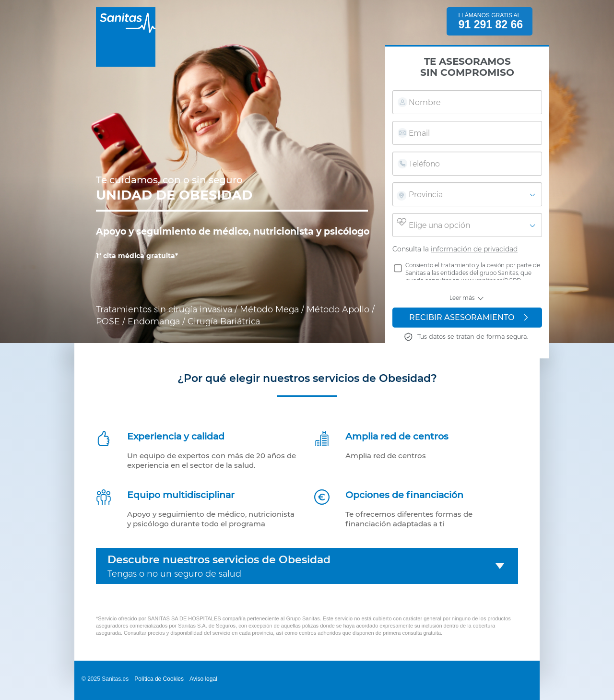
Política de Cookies (159, 679)
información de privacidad (474, 249)
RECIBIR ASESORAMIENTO (468, 317)
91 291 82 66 (491, 24)
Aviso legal (203, 679)
